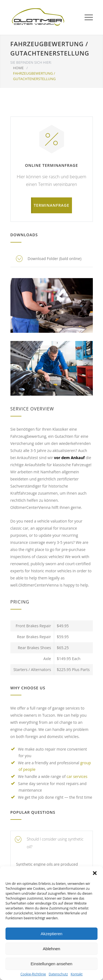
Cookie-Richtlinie (33, 974)
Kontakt (76, 974)
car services (77, 776)
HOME (19, 68)
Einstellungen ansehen (52, 964)
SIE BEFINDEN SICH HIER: (31, 62)
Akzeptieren (51, 934)
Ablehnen (51, 949)
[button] (95, 873)
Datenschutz (58, 974)
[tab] (52, 843)
